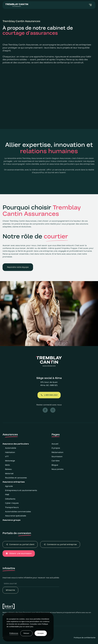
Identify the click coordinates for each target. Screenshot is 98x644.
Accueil (55, 444)
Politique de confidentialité (85, 638)
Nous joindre (57, 469)
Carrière (56, 461)
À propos (56, 448)
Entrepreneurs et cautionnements (21, 490)
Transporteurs (12, 507)
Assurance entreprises (14, 482)
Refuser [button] (26, 633)
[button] (90, 5)
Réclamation (57, 452)
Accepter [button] (41, 633)
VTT (7, 457)
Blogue (55, 465)
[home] (17, 5)
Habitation (10, 452)
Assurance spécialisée (16, 516)
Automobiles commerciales (18, 512)
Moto (7, 465)
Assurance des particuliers (16, 444)
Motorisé (9, 474)
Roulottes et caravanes (16, 478)
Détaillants (10, 499)
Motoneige (10, 461)
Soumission (57, 457)
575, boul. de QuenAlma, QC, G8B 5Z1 (49, 384)
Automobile (11, 448)
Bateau (8, 469)
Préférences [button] (14, 633)
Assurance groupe (12, 520)
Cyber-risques (12, 503)
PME (7, 495)
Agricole (9, 486)
